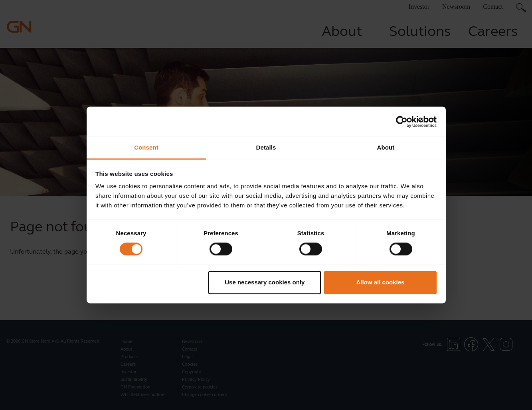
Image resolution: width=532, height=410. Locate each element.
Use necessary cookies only (265, 282)
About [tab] (386, 147)
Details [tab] (266, 147)
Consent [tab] (146, 147)
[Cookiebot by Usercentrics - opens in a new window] (402, 122)
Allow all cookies (380, 282)
